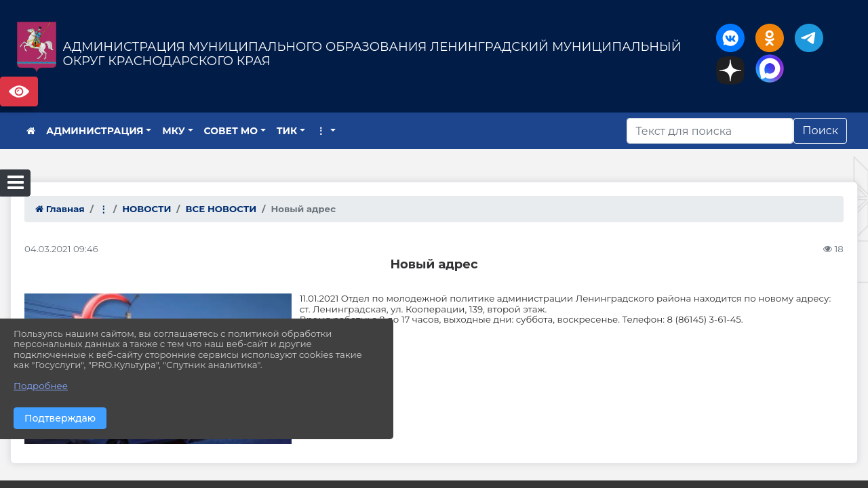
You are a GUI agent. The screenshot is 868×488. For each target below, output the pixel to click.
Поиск (820, 130)
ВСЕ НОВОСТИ (221, 209)
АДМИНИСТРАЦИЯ (95, 131)
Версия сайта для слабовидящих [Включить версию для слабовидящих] (19, 91)
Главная (60, 209)
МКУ (174, 131)
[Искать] (710, 131)
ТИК (287, 131)
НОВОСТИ (146, 209)
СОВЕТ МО (231, 131)
